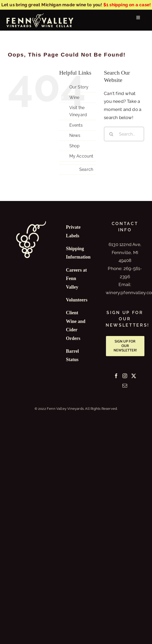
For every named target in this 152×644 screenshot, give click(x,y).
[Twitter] (134, 376)
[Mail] (125, 385)
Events (76, 125)
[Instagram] (125, 376)
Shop (75, 146)
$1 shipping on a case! (127, 5)
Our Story (79, 87)
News (75, 135)
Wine (74, 97)
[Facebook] (116, 376)
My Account (81, 156)
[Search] (111, 134)
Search (86, 169)
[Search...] (124, 134)
